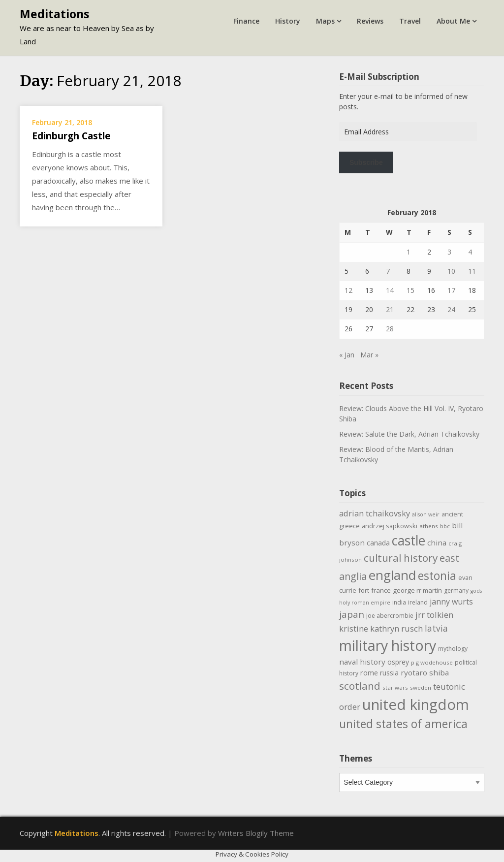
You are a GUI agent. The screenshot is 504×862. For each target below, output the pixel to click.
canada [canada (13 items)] (378, 543)
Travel (410, 21)
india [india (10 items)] (399, 602)
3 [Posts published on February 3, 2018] (449, 252)
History (288, 21)
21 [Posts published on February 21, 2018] (390, 309)
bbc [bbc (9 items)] (445, 526)
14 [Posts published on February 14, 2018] (390, 290)
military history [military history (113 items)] (388, 645)
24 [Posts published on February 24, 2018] (451, 309)
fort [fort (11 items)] (364, 590)
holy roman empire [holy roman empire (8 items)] (365, 603)
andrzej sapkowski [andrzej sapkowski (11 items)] (390, 526)
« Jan (347, 355)
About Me (453, 21)
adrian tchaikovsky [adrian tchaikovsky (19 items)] (375, 513)
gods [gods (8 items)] (476, 591)
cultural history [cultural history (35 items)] (401, 558)
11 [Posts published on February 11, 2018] (472, 271)
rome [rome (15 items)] (369, 672)
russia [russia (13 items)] (389, 673)
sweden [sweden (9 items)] (421, 687)
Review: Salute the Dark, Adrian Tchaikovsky (409, 434)
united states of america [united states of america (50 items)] (403, 724)
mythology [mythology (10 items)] (453, 649)
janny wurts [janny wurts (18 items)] (451, 602)
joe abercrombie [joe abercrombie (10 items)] (390, 616)
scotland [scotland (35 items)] (360, 686)
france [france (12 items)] (381, 590)
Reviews (370, 21)
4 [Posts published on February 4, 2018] (470, 252)
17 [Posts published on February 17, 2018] (451, 290)
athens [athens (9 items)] (429, 526)
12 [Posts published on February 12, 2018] (348, 290)
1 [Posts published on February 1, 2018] (409, 252)
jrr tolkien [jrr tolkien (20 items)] (434, 615)
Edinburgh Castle (71, 136)
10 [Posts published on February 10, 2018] (451, 271)
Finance (246, 21)
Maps (325, 21)
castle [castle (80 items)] (409, 541)
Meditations (54, 14)
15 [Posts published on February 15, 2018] (410, 290)
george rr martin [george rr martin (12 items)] (417, 590)
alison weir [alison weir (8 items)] (426, 514)
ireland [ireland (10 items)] (418, 602)
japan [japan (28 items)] (352, 614)
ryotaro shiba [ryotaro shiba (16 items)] (425, 672)
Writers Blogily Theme (256, 833)
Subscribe (366, 162)
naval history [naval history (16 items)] (362, 662)
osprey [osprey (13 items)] (398, 662)
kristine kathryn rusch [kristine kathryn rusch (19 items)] (381, 628)
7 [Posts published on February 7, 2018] (388, 271)
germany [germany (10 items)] (456, 591)
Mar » (369, 355)
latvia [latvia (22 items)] (436, 628)
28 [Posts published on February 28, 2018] (390, 329)
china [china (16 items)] (437, 543)
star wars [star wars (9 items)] (395, 687)
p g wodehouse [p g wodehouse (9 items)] (432, 662)
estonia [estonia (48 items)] (437, 576)
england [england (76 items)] (392, 575)
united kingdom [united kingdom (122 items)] (416, 704)
